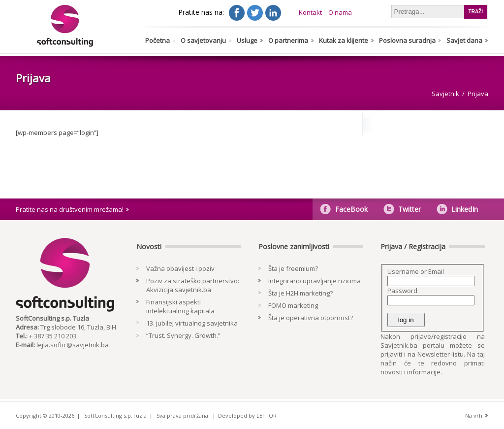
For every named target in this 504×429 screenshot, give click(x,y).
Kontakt (310, 12)
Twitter (409, 209)
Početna (157, 40)
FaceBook (351, 209)
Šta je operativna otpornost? (311, 318)
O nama (340, 12)
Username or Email (416, 271)
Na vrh (474, 415)
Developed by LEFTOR (247, 415)
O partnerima (288, 40)
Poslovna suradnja (407, 40)
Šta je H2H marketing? (300, 293)
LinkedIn (465, 209)
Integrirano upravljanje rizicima (315, 281)
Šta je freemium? (293, 268)
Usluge (247, 40)
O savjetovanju (203, 40)
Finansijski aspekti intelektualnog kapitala (180, 306)
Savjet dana (464, 40)
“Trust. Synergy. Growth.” (183, 335)
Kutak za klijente (344, 40)
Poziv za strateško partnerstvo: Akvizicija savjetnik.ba (193, 285)
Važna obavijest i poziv (180, 268)
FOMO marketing (293, 305)
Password (402, 291)
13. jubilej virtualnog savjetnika (192, 323)
